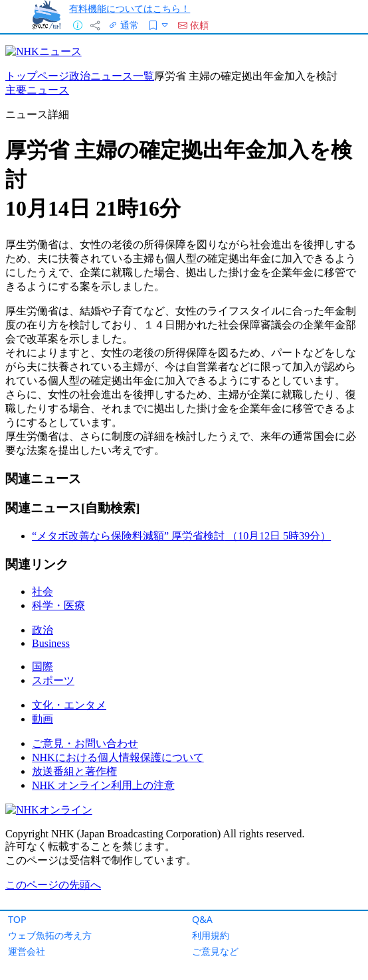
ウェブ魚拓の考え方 (50, 935)
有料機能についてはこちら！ (130, 8)
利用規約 (211, 935)
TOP (17, 919)
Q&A (202, 919)
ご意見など (215, 951)
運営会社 (27, 951)
